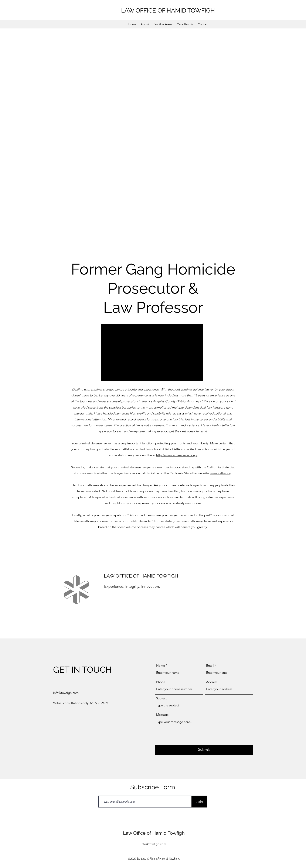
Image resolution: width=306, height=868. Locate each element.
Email (210, 666)
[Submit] (204, 750)
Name (161, 666)
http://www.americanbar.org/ (177, 455)
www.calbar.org (221, 473)
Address (212, 682)
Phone (161, 682)
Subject (161, 698)
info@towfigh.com (66, 693)
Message (162, 715)
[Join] (199, 802)
